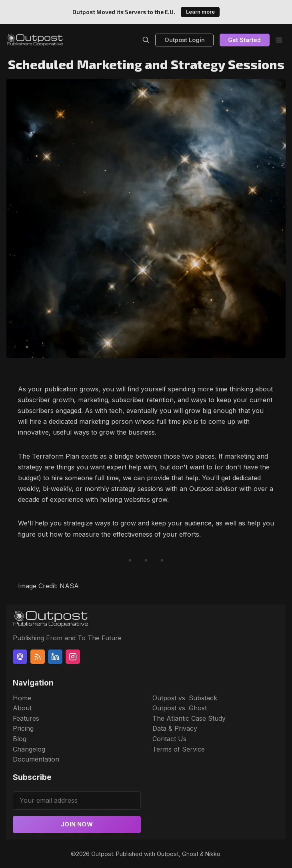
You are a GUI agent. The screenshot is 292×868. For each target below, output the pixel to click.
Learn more (200, 12)
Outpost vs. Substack (185, 698)
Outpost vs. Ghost (180, 708)
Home (22, 698)
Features (26, 718)
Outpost (102, 854)
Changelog (29, 749)
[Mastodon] (20, 657)
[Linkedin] (55, 657)
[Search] (146, 40)
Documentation (36, 759)
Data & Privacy (175, 728)
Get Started (244, 40)
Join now (77, 824)
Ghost (190, 854)
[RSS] (38, 657)
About (22, 708)
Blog (20, 739)
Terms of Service (179, 749)
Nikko (213, 854)
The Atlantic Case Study (189, 718)
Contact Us (169, 739)
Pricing (23, 728)
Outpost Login (185, 40)
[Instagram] (73, 657)
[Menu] (279, 40)
